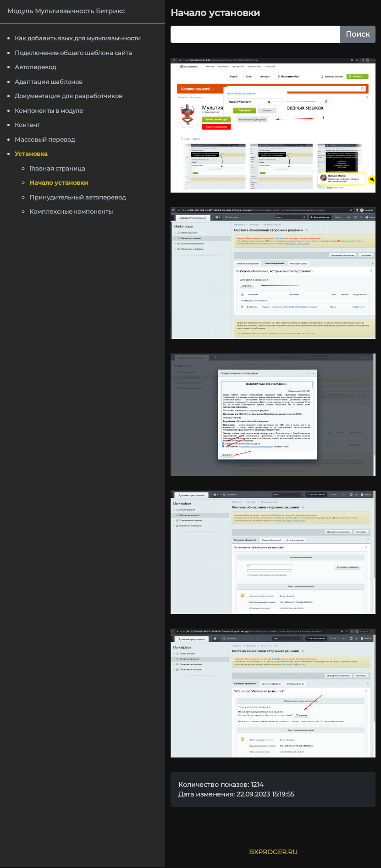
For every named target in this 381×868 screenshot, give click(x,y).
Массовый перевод (45, 139)
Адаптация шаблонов (49, 82)
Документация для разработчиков (69, 96)
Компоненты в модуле (49, 111)
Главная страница (57, 168)
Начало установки (59, 182)
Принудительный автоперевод (77, 197)
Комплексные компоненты (71, 211)
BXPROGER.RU (273, 852)
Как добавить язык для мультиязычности (78, 38)
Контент (27, 125)
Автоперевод (35, 67)
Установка (31, 154)
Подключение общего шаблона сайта (73, 53)
